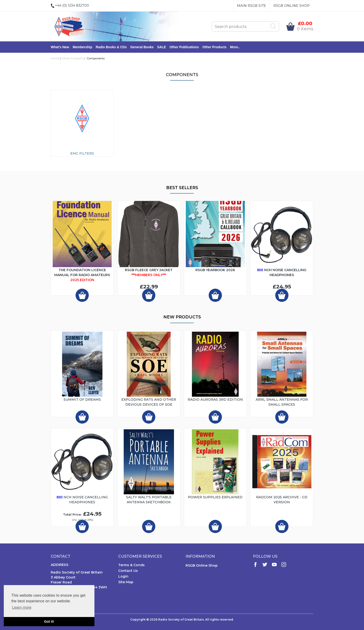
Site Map (126, 582)
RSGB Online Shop (292, 6)
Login (123, 576)
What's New (60, 47)
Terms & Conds (131, 565)
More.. (235, 47)
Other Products (215, 47)
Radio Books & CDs (111, 47)
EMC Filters (82, 153)
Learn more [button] (22, 607)
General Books (142, 47)
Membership (82, 47)
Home (55, 58)
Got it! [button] (49, 621)
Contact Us (128, 571)
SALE (162, 47)
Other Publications (184, 47)
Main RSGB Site (252, 6)
